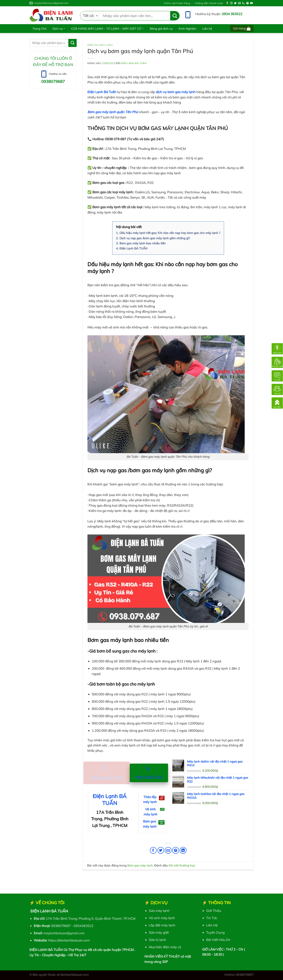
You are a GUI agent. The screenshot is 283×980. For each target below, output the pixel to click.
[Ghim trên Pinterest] (176, 850)
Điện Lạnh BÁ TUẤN (110, 800)
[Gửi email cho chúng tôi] (239, 3)
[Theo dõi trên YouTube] (251, 3)
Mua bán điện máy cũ (165, 947)
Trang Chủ (40, 29)
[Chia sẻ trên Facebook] (153, 850)
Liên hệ (207, 29)
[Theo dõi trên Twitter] (235, 3)
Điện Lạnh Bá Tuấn (134, 63)
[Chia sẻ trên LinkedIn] (183, 850)
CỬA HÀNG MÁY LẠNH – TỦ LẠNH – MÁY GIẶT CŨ (108, 28)
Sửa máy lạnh (159, 911)
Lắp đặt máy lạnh (162, 925)
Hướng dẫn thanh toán (209, 3)
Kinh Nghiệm (187, 29)
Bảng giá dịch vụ (161, 29)
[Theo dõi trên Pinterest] (248, 3)
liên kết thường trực (182, 865)
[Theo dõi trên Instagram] (231, 3)
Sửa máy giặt (159, 932)
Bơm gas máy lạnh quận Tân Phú (113, 112)
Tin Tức (212, 918)
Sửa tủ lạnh (157, 940)
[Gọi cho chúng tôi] (243, 3)
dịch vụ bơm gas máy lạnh (176, 92)
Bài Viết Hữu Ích (218, 940)
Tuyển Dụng (215, 932)
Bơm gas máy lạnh (100, 45)
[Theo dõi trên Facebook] (227, 3)
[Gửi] (175, 16)
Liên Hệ (212, 925)
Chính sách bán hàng (177, 3)
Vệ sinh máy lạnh (162, 918)
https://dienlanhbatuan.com (69, 940)
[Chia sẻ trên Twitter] (161, 850)
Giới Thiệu (214, 911)
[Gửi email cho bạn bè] (168, 850)
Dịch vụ (59, 28)
